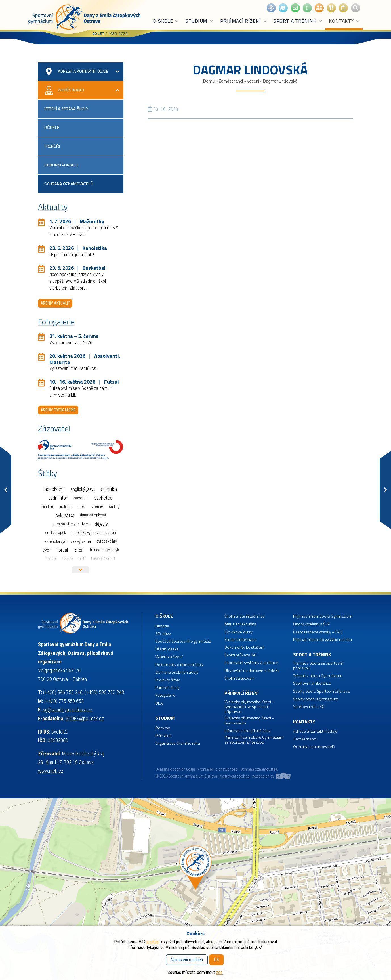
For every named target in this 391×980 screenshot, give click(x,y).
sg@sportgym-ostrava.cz (68, 710)
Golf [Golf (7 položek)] (82, 559)
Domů (209, 81)
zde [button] (219, 972)
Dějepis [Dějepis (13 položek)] (101, 524)
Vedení (253, 81)
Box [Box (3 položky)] (82, 506)
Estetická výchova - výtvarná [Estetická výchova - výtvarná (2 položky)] (68, 541)
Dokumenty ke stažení (244, 647)
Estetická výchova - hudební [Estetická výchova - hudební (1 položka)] (94, 533)
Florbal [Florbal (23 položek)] (62, 550)
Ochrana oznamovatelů (69, 184)
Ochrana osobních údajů (175, 769)
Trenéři (52, 146)
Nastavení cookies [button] (235, 776)
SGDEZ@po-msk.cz (85, 718)
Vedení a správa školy (66, 109)
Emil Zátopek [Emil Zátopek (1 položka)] (55, 533)
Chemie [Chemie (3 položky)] (97, 506)
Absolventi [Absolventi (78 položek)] (55, 489)
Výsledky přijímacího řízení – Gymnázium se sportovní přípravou (249, 707)
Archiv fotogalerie (58, 410)
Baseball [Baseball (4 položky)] (81, 498)
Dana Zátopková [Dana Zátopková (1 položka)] (93, 515)
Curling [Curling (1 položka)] (114, 507)
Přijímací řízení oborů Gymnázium (323, 616)
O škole (166, 21)
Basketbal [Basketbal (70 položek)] (104, 498)
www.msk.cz (51, 771)
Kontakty (344, 21)
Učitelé (52, 127)
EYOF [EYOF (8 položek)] (47, 550)
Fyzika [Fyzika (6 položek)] (68, 559)
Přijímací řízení (244, 21)
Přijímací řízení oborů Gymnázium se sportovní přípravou (254, 740)
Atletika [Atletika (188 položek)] (109, 489)
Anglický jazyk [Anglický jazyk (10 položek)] (83, 489)
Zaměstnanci (231, 81)
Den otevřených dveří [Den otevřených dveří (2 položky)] (71, 524)
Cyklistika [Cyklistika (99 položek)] (65, 515)
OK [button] (216, 960)
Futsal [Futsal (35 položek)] (51, 559)
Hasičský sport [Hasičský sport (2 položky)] (103, 559)
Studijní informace (240, 640)
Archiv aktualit (55, 303)
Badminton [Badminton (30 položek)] (58, 498)
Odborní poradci (61, 165)
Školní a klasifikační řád (245, 616)
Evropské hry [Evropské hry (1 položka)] (107, 541)
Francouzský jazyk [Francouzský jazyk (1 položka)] (104, 550)
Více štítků (81, 570)
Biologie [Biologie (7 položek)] (66, 507)
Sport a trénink (298, 21)
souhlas (153, 942)
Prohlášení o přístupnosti (218, 769)
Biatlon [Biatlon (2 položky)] (47, 507)
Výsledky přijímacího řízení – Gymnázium (249, 721)
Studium (200, 21)
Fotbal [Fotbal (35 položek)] (79, 550)
